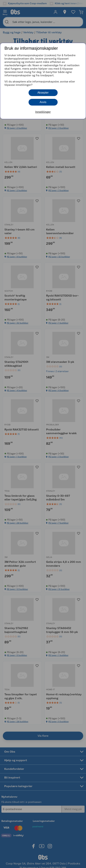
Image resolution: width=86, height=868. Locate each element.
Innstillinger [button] (43, 112)
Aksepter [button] (43, 93)
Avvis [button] (43, 102)
